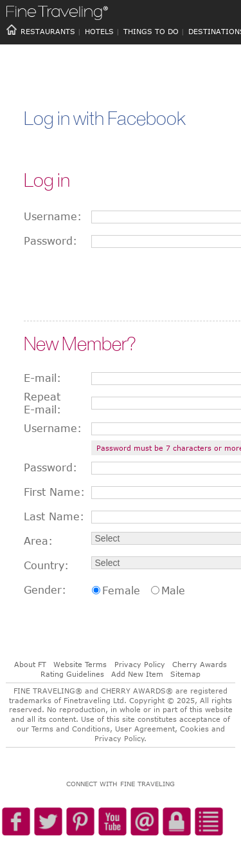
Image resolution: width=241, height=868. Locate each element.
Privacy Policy (140, 664)
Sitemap (185, 674)
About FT (30, 664)
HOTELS (99, 31)
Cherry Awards (200, 664)
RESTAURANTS (48, 31)
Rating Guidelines (72, 674)
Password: (50, 241)
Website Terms (80, 664)
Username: (53, 216)
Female (121, 590)
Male (173, 590)
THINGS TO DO (151, 31)
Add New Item (137, 674)
